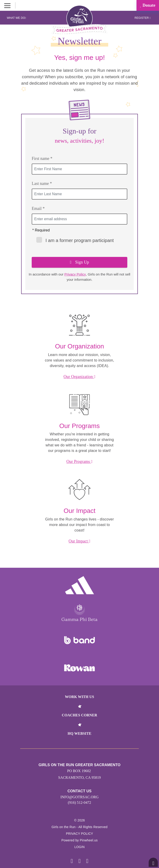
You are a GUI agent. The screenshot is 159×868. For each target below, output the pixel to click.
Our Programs (79, 462)
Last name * (42, 184)
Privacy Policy (75, 274)
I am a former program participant (75, 240)
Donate (148, 5)
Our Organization (79, 377)
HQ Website (79, 733)
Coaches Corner (79, 715)
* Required (41, 230)
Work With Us (79, 697)
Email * (38, 209)
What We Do (17, 18)
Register (142, 18)
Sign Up (80, 262)
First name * (42, 159)
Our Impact (80, 541)
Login (80, 847)
